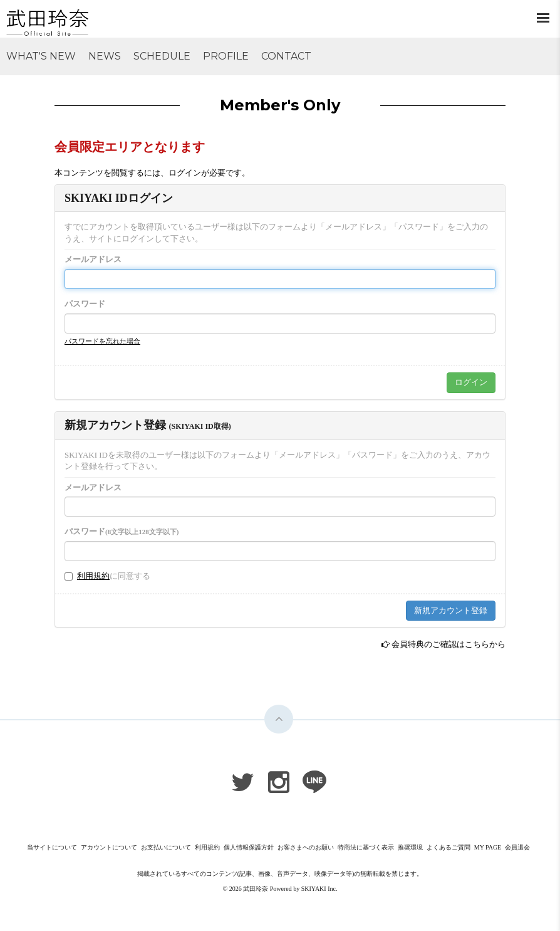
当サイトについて (52, 847)
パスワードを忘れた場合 (102, 341)
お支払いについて (166, 847)
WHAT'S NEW (41, 56)
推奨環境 (410, 847)
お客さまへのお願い (306, 847)
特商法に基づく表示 (366, 847)
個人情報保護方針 (249, 847)
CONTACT (286, 56)
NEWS (105, 56)
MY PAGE (488, 847)
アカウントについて (109, 847)
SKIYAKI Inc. (319, 889)
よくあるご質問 (449, 847)
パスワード (85, 304)
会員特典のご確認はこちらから (449, 644)
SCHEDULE (162, 56)
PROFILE (226, 56)
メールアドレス (93, 259)
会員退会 (517, 847)
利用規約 (93, 576)
